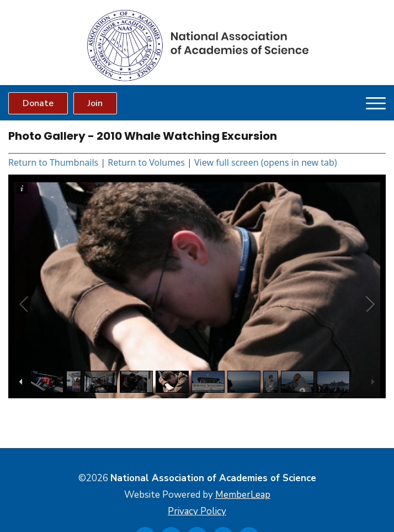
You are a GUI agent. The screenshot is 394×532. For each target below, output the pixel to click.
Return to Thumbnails (53, 162)
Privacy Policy (197, 511)
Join (95, 103)
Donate (38, 103)
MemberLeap (243, 495)
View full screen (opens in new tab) (266, 162)
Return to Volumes (146, 162)
